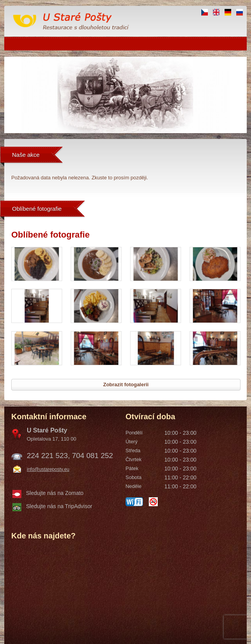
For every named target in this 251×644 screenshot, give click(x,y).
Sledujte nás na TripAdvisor (59, 506)
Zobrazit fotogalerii (126, 384)
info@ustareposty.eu (48, 469)
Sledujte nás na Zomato (55, 493)
